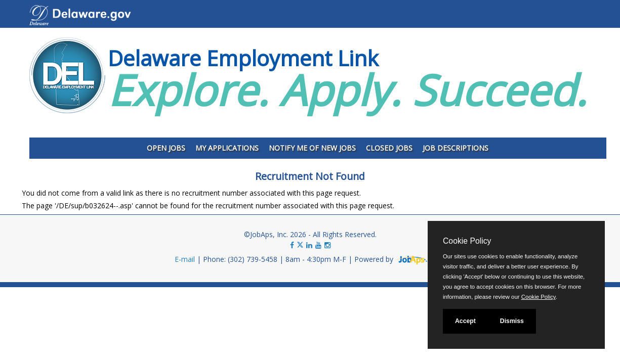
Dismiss (512, 321)
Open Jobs (166, 148)
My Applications (227, 148)
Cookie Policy (467, 241)
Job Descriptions (456, 148)
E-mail (185, 259)
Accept (465, 321)
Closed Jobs (389, 148)
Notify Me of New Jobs (312, 148)
